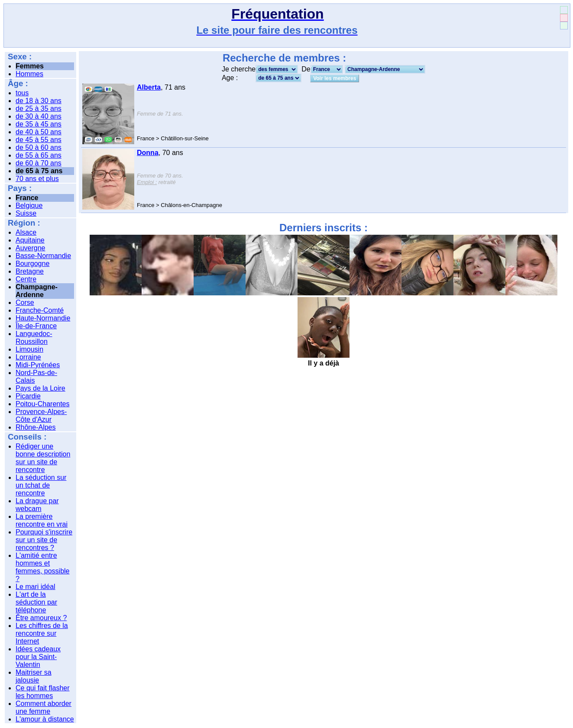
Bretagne (30, 271)
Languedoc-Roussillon (34, 338)
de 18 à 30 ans (39, 101)
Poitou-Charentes (43, 404)
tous (22, 93)
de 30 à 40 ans (39, 116)
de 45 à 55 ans (39, 140)
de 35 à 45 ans (39, 124)
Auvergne (31, 248)
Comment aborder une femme (44, 707)
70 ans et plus (37, 179)
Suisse (26, 213)
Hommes (29, 74)
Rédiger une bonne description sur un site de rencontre (43, 458)
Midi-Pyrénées (38, 365)
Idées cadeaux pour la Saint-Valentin (38, 657)
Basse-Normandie (43, 256)
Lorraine (28, 357)
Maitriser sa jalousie (34, 676)
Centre (26, 279)
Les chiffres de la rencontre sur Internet (42, 633)
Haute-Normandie (43, 318)
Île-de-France (36, 326)
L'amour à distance (45, 719)
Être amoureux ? (41, 618)
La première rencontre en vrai (42, 520)
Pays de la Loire (40, 388)
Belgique (29, 205)
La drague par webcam (37, 505)
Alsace (26, 232)
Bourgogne (32, 264)
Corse (25, 303)
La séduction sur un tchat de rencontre (41, 485)
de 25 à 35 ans (39, 108)
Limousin (29, 349)
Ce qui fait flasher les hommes (43, 692)
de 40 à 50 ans (39, 132)
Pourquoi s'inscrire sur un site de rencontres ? (44, 540)
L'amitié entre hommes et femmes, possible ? (43, 567)
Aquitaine (30, 240)
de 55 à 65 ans (39, 155)
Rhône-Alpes (36, 427)
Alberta (149, 87)
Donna (148, 153)
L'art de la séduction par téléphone (36, 602)
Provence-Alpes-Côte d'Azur (41, 416)
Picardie (28, 396)
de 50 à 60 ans (39, 147)
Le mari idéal (36, 587)
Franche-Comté (40, 310)
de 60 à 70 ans (39, 163)
